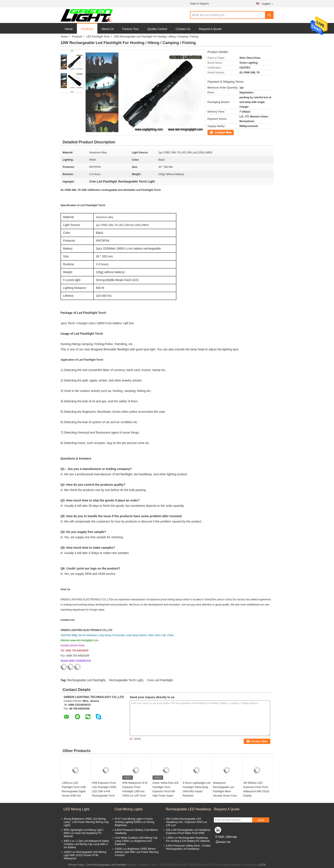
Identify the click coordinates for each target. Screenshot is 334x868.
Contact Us (183, 29)
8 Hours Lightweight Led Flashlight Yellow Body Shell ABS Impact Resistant (197, 789)
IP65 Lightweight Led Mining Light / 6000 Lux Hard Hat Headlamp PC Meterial (84, 833)
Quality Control (157, 29)
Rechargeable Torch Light (126, 680)
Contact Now (215, 132)
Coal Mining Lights (129, 809)
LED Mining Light (76, 809)
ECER (262, 865)
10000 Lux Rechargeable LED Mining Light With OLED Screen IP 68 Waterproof (85, 855)
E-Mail (220, 837)
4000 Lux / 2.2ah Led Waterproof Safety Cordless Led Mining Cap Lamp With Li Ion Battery (86, 844)
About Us (108, 29)
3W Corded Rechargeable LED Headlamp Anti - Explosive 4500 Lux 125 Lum (186, 822)
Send (261, 820)
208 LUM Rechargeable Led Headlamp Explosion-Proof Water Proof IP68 (188, 832)
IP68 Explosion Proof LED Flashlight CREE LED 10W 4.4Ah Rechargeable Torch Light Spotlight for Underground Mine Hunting (104, 796)
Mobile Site (223, 842)
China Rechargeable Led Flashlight (106, 865)
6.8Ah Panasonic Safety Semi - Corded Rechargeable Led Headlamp (188, 847)
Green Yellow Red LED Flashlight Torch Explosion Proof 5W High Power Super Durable (166, 791)
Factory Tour (131, 29)
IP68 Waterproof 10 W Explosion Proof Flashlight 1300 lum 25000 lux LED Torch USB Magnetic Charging (136, 791)
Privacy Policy (76, 865)
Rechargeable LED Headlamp (188, 809)
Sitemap (231, 837)
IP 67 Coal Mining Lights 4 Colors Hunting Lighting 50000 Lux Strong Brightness (135, 822)
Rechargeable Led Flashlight (86, 680)
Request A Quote (210, 29)
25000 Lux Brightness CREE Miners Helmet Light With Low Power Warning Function (137, 852)
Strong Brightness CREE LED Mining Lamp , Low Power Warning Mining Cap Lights (86, 822)
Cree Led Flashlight (160, 680)
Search (269, 15)
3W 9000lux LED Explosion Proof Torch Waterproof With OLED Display (256, 789)
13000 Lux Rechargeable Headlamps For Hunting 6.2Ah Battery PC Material (188, 839)
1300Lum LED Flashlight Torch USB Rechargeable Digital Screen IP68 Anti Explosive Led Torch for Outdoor (75, 794)
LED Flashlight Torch (98, 37)
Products (87, 29)
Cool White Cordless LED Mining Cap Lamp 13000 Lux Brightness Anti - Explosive (136, 841)
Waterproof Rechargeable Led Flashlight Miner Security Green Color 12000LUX (225, 791)
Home (69, 29)
